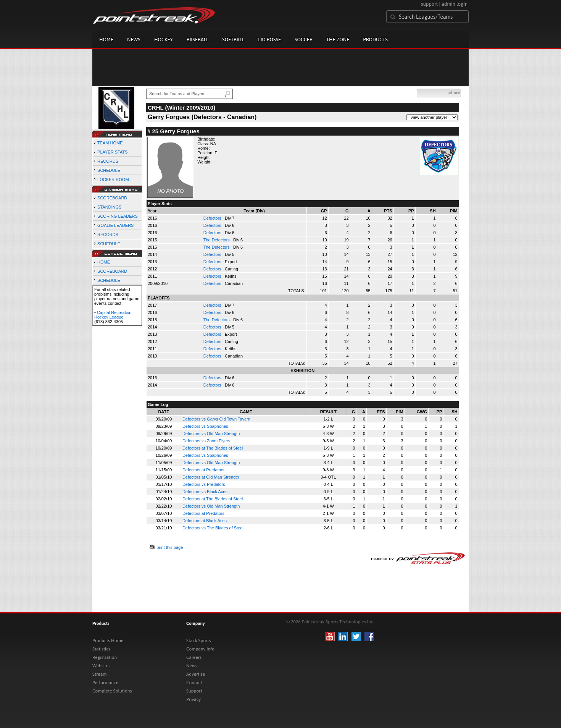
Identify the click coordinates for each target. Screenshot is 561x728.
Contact (194, 683)
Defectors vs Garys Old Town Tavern (216, 419)
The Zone (338, 40)
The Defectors (217, 240)
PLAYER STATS (112, 152)
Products (375, 40)
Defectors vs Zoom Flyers (206, 441)
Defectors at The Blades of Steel (213, 448)
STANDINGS (109, 207)
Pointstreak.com (154, 16)
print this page (170, 547)
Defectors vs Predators (204, 484)
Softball (233, 40)
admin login (455, 4)
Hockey (164, 40)
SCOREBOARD (112, 198)
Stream (99, 674)
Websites (101, 666)
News (134, 40)
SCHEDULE (109, 170)
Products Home (108, 641)
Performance (105, 683)
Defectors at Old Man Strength (211, 477)
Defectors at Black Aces (205, 521)
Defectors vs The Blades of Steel (213, 528)
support (429, 4)
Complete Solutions (112, 691)
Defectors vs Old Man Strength (211, 434)
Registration (105, 657)
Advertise (196, 674)
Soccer (304, 40)
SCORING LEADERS (118, 216)
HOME (104, 262)
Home (106, 40)
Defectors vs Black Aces (205, 492)
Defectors (213, 218)
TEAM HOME (110, 143)
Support (194, 691)
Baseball (198, 40)
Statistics (101, 649)
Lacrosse (269, 40)
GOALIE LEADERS (115, 225)
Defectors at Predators (203, 470)
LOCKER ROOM (113, 180)
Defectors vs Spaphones (205, 426)
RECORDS (108, 161)
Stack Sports (199, 641)
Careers (194, 657)
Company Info (200, 649)
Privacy (193, 699)
